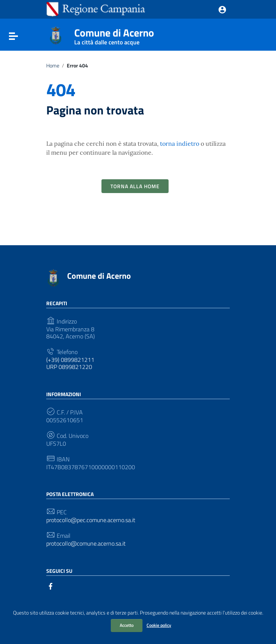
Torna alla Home (135, 186)
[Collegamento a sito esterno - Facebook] (51, 585)
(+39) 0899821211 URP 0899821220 (70, 363)
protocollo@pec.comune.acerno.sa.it (91, 520)
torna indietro (180, 143)
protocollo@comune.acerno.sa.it (86, 544)
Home (53, 66)
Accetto (127, 625)
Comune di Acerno (114, 34)
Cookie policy (159, 625)
